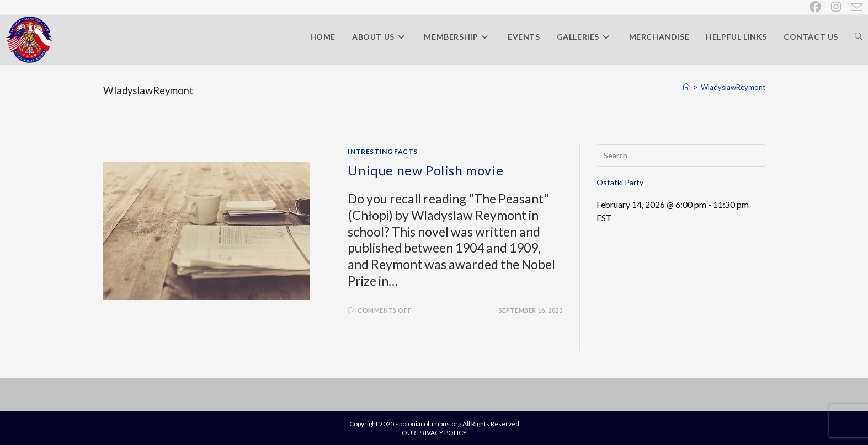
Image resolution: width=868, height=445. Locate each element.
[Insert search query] (681, 156)
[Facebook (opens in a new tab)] (816, 7)
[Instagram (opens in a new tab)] (837, 7)
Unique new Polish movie (425, 170)
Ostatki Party (620, 182)
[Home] (686, 87)
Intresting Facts (383, 151)
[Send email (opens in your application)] (854, 7)
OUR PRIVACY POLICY (434, 433)
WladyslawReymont (733, 87)
